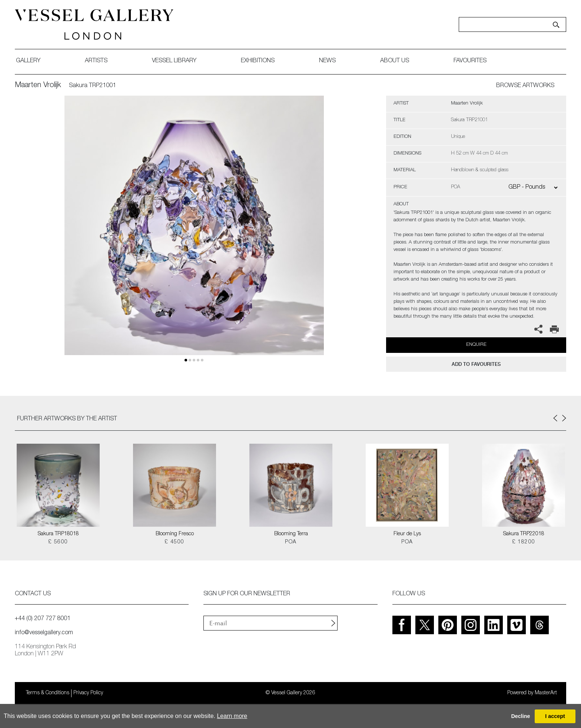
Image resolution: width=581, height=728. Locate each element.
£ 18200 (524, 542)
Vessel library (174, 61)
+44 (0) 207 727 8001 (43, 619)
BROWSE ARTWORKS (525, 86)
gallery (28, 61)
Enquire (476, 345)
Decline (520, 716)
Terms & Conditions (48, 693)
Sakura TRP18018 (58, 534)
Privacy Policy (88, 693)
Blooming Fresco (175, 534)
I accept (555, 716)
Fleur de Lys (407, 534)
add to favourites (476, 364)
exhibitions (258, 61)
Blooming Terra (291, 534)
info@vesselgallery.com (44, 633)
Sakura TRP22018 (524, 534)
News (327, 61)
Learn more (232, 716)
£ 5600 (58, 542)
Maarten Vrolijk (38, 86)
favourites (470, 61)
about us (395, 61)
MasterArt (546, 693)
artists (96, 61)
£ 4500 (174, 542)
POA (291, 542)
